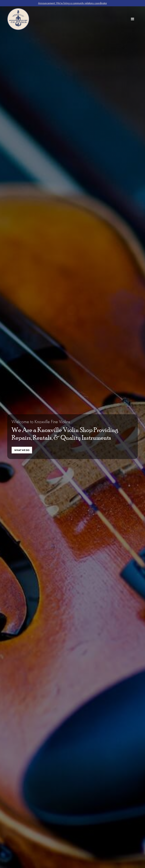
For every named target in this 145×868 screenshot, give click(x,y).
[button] (132, 19)
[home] (18, 19)
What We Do (22, 450)
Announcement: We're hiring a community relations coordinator (72, 3)
